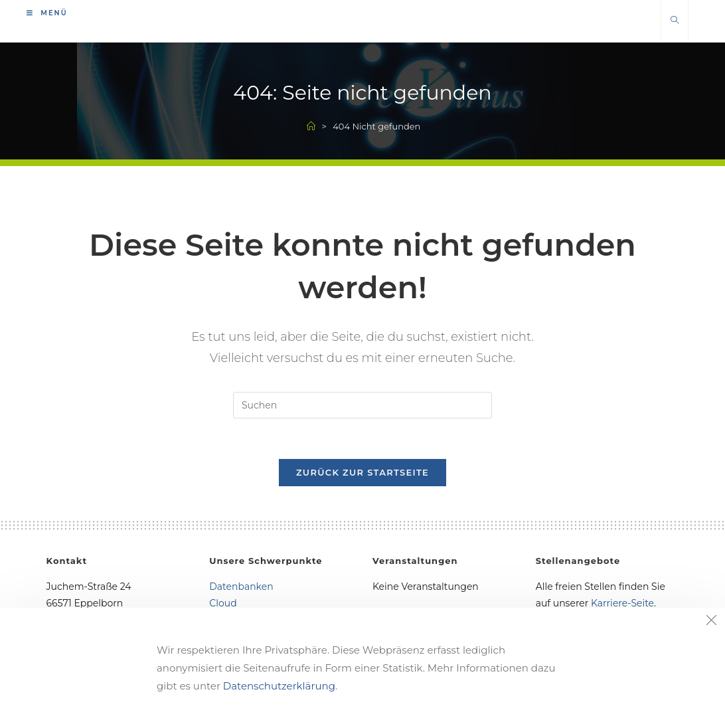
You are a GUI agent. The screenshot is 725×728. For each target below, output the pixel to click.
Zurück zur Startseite (362, 472)
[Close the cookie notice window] (711, 622)
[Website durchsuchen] (675, 21)
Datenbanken (241, 587)
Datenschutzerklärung (279, 686)
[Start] (311, 126)
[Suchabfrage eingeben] (362, 405)
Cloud (223, 603)
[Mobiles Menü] (47, 13)
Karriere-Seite (622, 603)
